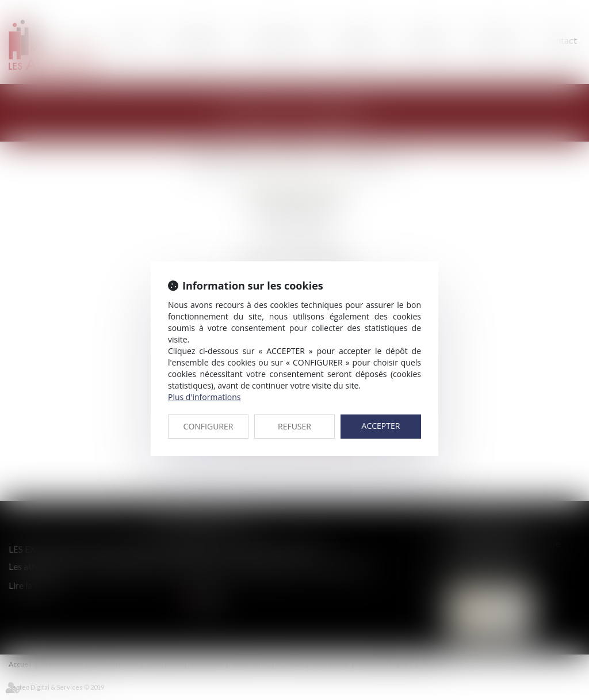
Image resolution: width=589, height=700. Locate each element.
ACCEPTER (381, 426)
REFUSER (294, 426)
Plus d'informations (204, 397)
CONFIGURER (209, 426)
